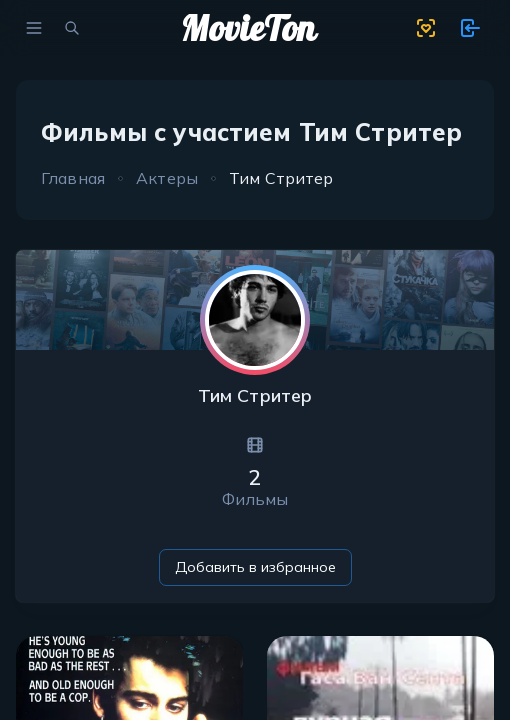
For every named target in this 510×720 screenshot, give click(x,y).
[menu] (34, 28)
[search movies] (72, 28)
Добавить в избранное (255, 567)
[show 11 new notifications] (470, 28)
